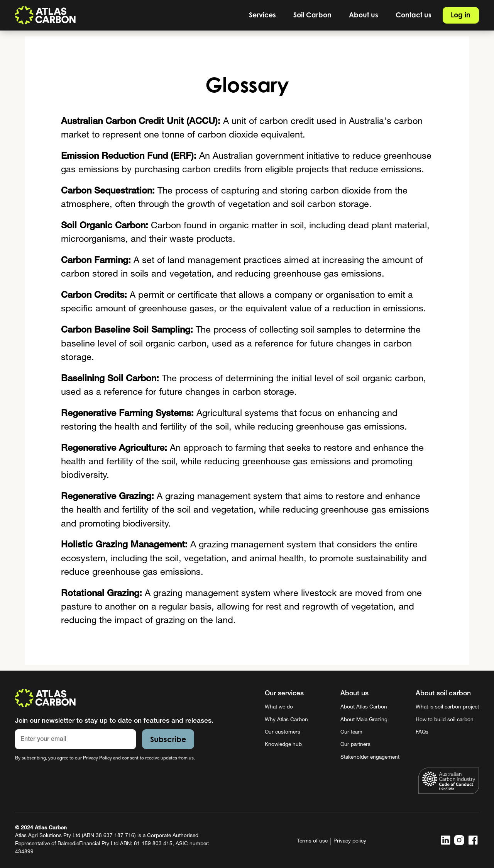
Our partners (355, 745)
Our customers (283, 732)
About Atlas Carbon (364, 707)
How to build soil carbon (445, 720)
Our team (351, 732)
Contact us (414, 15)
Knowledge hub (283, 745)
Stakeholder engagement (370, 758)
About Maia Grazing (364, 720)
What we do (279, 707)
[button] (263, 15)
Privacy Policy (97, 758)
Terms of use (312, 841)
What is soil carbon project (447, 707)
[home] (45, 15)
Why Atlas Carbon (286, 720)
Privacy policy (350, 841)
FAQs (422, 732)
